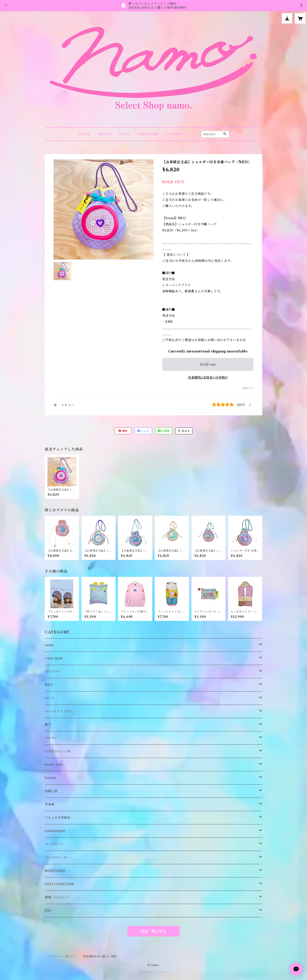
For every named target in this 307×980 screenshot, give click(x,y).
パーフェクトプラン (59, 711)
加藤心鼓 (51, 791)
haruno (51, 778)
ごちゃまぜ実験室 (58, 818)
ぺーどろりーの (56, 857)
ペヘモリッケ (54, 844)
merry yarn (54, 764)
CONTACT (176, 134)
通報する (248, 388)
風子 (48, 725)
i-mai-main (54, 658)
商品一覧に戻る (153, 931)
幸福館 (50, 804)
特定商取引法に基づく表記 (100, 956)
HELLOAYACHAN (59, 884)
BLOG (124, 134)
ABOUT (104, 134)
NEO (49, 685)
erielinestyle (55, 831)
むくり (50, 698)
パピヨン (51, 738)
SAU (48, 911)
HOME (84, 134)
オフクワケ (53, 672)
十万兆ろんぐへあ (58, 751)
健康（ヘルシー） (58, 897)
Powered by (154, 972)
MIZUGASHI (55, 871)
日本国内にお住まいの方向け (208, 377)
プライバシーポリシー (62, 956)
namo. (50, 645)
